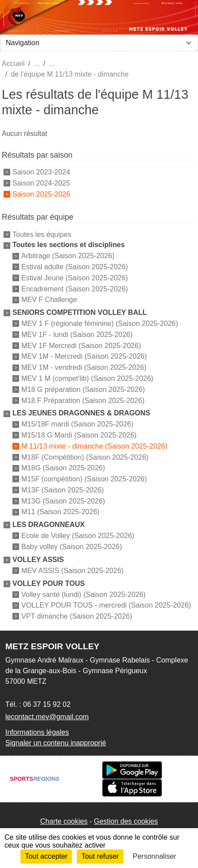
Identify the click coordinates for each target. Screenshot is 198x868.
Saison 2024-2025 (41, 183)
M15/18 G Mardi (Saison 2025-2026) (79, 435)
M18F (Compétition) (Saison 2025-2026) (85, 457)
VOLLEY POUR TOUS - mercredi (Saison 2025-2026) (106, 605)
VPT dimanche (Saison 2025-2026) (77, 616)
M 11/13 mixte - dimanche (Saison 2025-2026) (94, 446)
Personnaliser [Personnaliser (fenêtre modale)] (154, 856)
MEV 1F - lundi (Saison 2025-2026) (77, 335)
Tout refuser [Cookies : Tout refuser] (100, 856)
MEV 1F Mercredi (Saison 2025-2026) (81, 345)
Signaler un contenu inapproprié (56, 743)
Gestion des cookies (126, 821)
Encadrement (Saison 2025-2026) (75, 289)
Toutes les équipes (42, 234)
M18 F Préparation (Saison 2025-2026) (83, 400)
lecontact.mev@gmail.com (47, 717)
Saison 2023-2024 (41, 172)
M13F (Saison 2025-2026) (63, 490)
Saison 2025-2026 (41, 194)
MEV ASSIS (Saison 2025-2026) (72, 571)
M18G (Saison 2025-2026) (63, 468)
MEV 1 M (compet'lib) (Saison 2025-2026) (87, 378)
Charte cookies (64, 821)
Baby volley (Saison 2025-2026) (72, 547)
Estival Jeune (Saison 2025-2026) (75, 278)
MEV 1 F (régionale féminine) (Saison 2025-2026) (100, 324)
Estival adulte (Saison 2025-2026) (75, 267)
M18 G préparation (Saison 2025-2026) (83, 389)
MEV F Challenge (49, 300)
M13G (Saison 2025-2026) (63, 501)
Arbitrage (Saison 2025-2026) (68, 256)
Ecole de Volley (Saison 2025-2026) (78, 536)
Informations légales (37, 732)
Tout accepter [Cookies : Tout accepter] (46, 856)
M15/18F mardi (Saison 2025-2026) (77, 424)
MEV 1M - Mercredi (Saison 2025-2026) (84, 356)
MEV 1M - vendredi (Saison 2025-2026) (84, 367)
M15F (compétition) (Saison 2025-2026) (84, 479)
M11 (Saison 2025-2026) (60, 512)
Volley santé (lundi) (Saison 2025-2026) (83, 594)
